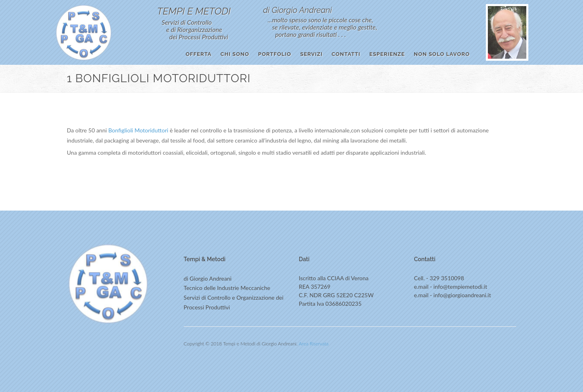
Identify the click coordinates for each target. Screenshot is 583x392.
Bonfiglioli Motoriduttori (138, 130)
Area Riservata (314, 344)
